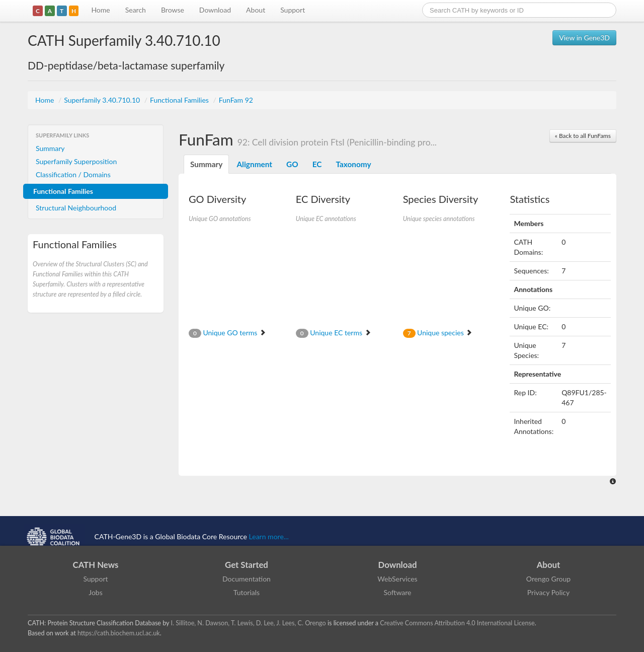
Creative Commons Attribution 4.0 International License (457, 623)
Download (215, 10)
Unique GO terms (227, 333)
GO (292, 164)
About (256, 10)
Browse (173, 10)
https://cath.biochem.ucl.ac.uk (119, 633)
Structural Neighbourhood (76, 208)
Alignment (254, 164)
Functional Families (180, 100)
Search (136, 10)
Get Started (247, 565)
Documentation (247, 579)
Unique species (438, 333)
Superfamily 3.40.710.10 (103, 100)
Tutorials (247, 592)
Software (398, 592)
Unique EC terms (334, 333)
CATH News (96, 565)
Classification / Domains (73, 174)
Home (100, 10)
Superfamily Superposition (76, 161)
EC (317, 164)
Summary (50, 148)
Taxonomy (353, 164)
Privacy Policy (548, 592)
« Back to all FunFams (583, 136)
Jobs (96, 592)
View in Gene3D (584, 38)
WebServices (397, 579)
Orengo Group (548, 579)
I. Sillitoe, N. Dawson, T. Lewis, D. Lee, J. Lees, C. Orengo (249, 623)
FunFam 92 (236, 100)
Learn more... (269, 536)
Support (293, 10)
